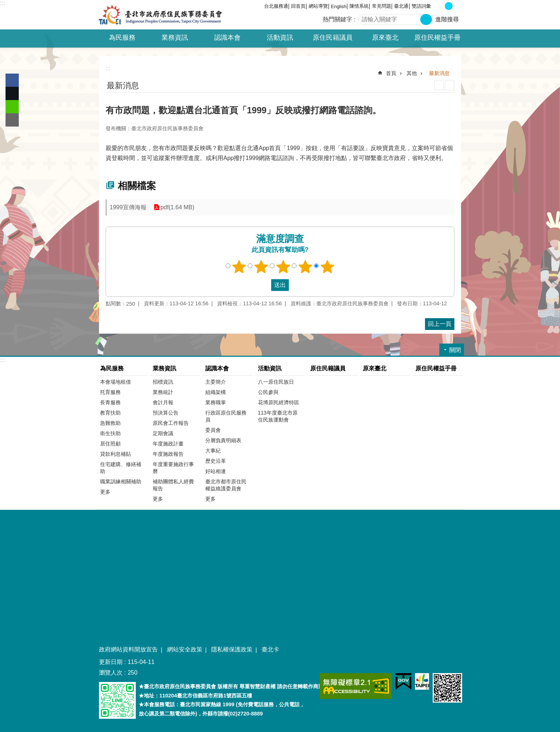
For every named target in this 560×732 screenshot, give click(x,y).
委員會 (213, 430)
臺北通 (401, 6)
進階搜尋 (447, 19)
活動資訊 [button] (280, 38)
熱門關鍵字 (337, 19)
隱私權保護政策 (232, 649)
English (339, 6)
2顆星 (261, 267)
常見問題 (382, 6)
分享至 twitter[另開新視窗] (12, 93)
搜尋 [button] (426, 19)
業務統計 (163, 392)
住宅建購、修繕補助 (121, 468)
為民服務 (112, 368)
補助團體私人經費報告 (173, 485)
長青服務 (110, 402)
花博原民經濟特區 (279, 402)
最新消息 (439, 73)
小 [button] (441, 6)
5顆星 (327, 267)
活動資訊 (270, 368)
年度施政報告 (168, 454)
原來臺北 (385, 38)
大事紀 (213, 451)
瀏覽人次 (111, 673)
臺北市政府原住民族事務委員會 (160, 15)
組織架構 (216, 392)
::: (2, 3)
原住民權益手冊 (437, 38)
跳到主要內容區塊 (4, 4)
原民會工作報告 (171, 423)
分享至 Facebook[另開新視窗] (12, 80)
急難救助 (110, 423)
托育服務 (110, 392)
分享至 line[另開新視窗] (12, 107)
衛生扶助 (110, 433)
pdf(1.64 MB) (177, 207)
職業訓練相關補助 (121, 482)
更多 (105, 492)
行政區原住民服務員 (226, 416)
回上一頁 (440, 324)
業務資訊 (164, 368)
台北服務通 (276, 6)
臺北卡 (270, 649)
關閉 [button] (455, 350)
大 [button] (456, 6)
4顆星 (305, 267)
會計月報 (163, 402)
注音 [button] (450, 85)
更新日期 (111, 662)
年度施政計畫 (168, 444)
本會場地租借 (116, 382)
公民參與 (268, 392)
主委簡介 (216, 382)
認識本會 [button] (227, 38)
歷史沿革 (216, 461)
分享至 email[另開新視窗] (12, 120)
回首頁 (298, 6)
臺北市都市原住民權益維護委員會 (226, 485)
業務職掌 (216, 402)
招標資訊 (163, 382)
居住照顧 (110, 444)
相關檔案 (137, 186)
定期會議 (163, 433)
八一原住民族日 (276, 382)
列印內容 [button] (439, 85)
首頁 (391, 73)
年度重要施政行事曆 (173, 468)
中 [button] (449, 6)
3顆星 (283, 267)
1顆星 (239, 267)
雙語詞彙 (421, 6)
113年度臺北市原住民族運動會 (278, 416)
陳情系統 (359, 6)
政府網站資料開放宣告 (128, 649)
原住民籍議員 (333, 38)
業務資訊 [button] (175, 38)
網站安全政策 (185, 649)
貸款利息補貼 (116, 454)
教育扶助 (110, 413)
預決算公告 (166, 413)
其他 (412, 73)
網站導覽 (318, 6)
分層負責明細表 (223, 440)
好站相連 (216, 471)
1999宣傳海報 (128, 207)
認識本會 (217, 368)
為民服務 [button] (122, 38)
